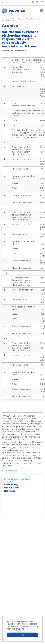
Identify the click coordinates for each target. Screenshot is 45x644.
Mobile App (10, 491)
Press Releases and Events (18, 479)
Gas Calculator (12, 488)
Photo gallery (11, 485)
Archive (10, 482)
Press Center (18, 19)
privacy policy (22, 629)
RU (3, 3)
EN (6, 3)
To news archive (10, 470)
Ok (23, 635)
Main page (6, 19)
